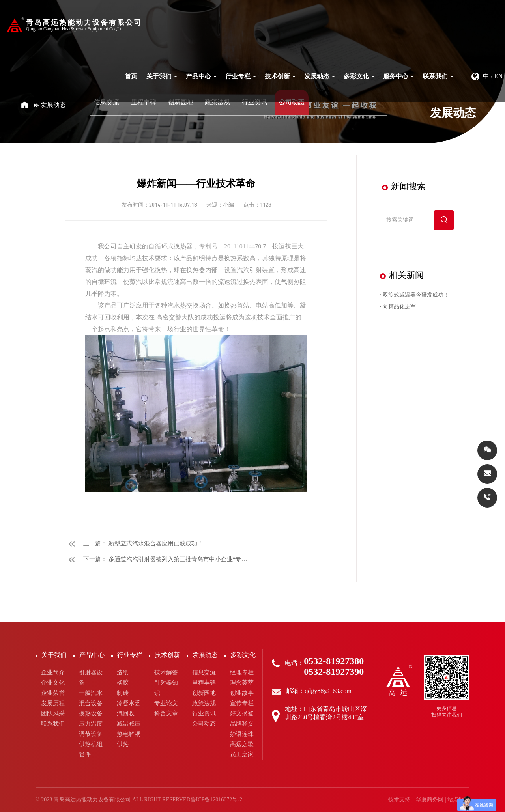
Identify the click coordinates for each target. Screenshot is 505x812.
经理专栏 (242, 672)
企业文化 (53, 683)
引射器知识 (166, 688)
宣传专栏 (242, 703)
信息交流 (107, 102)
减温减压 (129, 724)
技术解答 (166, 672)
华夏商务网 (430, 800)
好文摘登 (242, 713)
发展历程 (53, 703)
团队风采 (53, 713)
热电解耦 (129, 734)
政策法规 (217, 102)
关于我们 (162, 76)
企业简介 (53, 672)
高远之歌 (242, 744)
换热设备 (91, 713)
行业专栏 (240, 76)
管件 (85, 754)
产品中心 (201, 76)
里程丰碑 (144, 102)
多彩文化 (359, 76)
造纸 (123, 672)
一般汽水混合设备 (91, 698)
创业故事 (242, 693)
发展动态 (319, 76)
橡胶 (123, 683)
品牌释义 (242, 724)
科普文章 (166, 713)
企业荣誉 (53, 693)
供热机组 (91, 744)
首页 (131, 76)
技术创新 (280, 76)
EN (498, 76)
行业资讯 (254, 102)
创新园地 (181, 102)
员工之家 (242, 754)
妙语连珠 (242, 734)
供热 (123, 744)
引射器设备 (91, 678)
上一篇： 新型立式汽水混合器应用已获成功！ (134, 543)
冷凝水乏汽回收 (129, 708)
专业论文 (166, 703)
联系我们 (438, 76)
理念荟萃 (242, 683)
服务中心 (398, 76)
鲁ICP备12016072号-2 (216, 800)
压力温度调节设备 (91, 729)
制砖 (123, 693)
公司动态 (292, 102)
